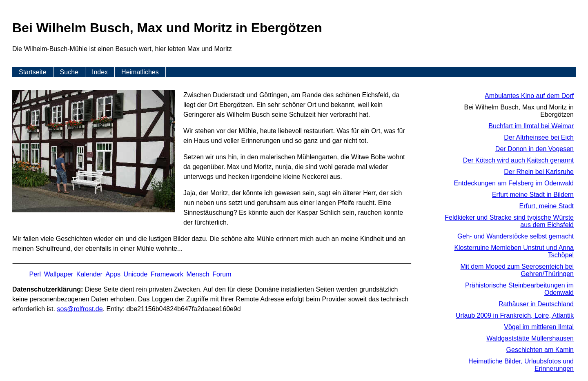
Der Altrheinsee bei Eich (539, 137)
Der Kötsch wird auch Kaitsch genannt (518, 160)
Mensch (198, 274)
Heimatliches (140, 72)
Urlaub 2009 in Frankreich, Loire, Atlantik (515, 315)
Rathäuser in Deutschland (536, 304)
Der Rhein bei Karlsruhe (539, 172)
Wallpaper (59, 274)
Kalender (89, 274)
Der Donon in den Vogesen (535, 149)
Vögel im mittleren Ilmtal (539, 327)
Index (100, 72)
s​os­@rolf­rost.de (80, 309)
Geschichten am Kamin (540, 350)
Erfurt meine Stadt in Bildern (533, 195)
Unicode (136, 274)
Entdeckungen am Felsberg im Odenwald (514, 183)
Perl (35, 274)
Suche (69, 72)
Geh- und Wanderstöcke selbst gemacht (516, 236)
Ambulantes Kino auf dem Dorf (529, 96)
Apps (113, 274)
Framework (167, 274)
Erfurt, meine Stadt (547, 206)
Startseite (33, 72)
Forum (222, 274)
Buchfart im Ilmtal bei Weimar (531, 126)
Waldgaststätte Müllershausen (530, 338)
